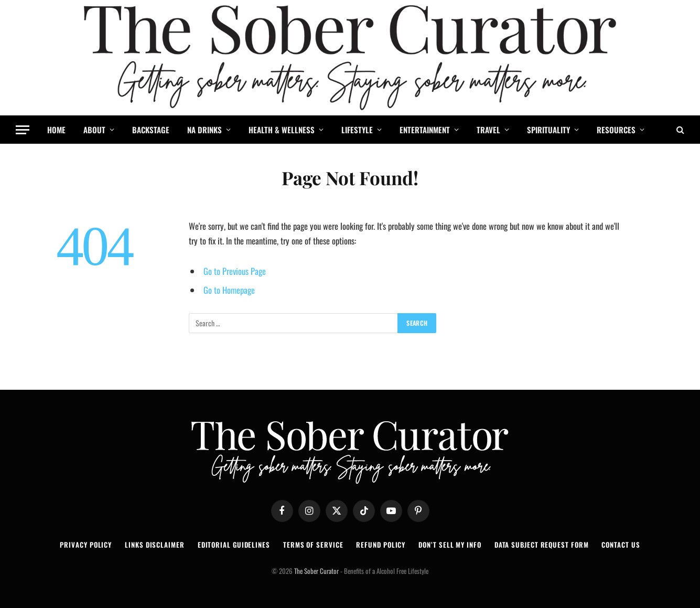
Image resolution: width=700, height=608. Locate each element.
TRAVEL (488, 130)
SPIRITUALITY (548, 130)
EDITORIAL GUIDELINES (234, 545)
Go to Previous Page (235, 271)
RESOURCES (616, 130)
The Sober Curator (316, 571)
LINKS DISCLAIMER (155, 545)
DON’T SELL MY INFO (450, 545)
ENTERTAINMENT (425, 130)
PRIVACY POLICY (86, 545)
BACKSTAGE (151, 130)
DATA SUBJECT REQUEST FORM (542, 545)
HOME (56, 130)
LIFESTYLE (357, 130)
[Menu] (23, 130)
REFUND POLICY (381, 545)
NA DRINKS (204, 130)
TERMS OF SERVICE (313, 545)
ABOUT (94, 130)
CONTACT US (621, 545)
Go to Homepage (229, 290)
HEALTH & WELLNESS (282, 130)
